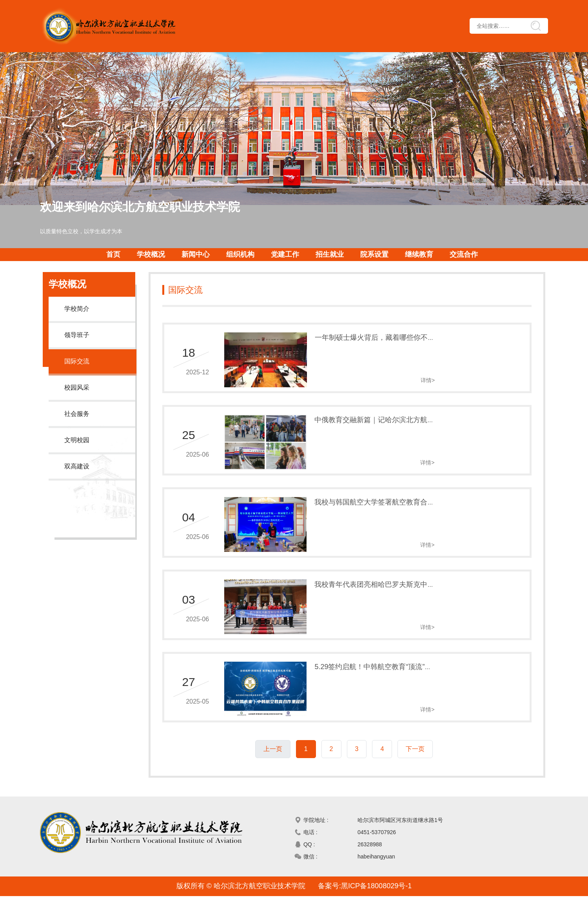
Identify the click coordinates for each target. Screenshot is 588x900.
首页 (113, 254)
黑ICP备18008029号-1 (376, 890)
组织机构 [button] (240, 254)
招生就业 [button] (330, 254)
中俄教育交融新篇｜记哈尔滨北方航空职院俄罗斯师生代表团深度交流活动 (425, 415)
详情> (515, 376)
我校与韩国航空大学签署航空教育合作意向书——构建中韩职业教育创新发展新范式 (439, 497)
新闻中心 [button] (196, 254)
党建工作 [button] (285, 254)
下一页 (415, 740)
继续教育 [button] (419, 254)
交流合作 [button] (464, 254)
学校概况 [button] (151, 254)
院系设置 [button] (374, 254)
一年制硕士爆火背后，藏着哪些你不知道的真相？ (386, 333)
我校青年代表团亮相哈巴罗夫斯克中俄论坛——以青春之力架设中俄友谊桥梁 (428, 580)
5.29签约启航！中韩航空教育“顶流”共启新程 (378, 662)
